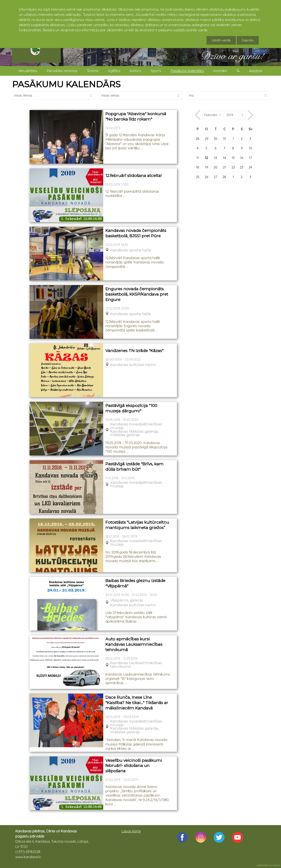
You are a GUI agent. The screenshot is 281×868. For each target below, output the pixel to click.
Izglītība (114, 71)
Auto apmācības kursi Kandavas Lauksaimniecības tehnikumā (134, 644)
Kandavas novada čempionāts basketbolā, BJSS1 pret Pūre (136, 233)
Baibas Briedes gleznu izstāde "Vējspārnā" (135, 583)
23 (242, 167)
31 (224, 139)
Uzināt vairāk (221, 40)
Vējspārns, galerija (127, 600)
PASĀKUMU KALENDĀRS (66, 84)
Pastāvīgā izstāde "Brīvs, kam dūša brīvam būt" (134, 467)
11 (198, 158)
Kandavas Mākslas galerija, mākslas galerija (134, 433)
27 (215, 177)
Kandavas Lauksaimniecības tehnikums (136, 665)
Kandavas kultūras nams (133, 365)
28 (198, 139)
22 (233, 167)
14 (224, 158)
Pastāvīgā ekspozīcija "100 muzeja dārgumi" (131, 408)
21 (224, 167)
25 (198, 177)
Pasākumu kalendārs (187, 71)
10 (250, 148)
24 (250, 167)
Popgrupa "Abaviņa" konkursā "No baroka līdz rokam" (136, 116)
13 (215, 158)
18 (198, 167)
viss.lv (277, 865)
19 (207, 167)
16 (242, 158)
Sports (156, 71)
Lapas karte (131, 831)
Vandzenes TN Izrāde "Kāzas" (134, 351)
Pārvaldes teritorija (62, 71)
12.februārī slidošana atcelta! (134, 176)
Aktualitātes (28, 71)
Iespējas (256, 71)
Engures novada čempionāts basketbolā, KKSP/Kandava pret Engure (137, 294)
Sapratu (248, 40)
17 (250, 158)
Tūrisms (93, 71)
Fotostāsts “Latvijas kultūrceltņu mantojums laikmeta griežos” (137, 525)
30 (216, 139)
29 (207, 139)
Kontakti (220, 71)
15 (233, 158)
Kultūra (135, 71)
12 (206, 158)
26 (206, 177)
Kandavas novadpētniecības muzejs (136, 426)
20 (216, 167)
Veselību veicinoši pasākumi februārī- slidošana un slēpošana (134, 766)
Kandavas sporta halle (130, 250)
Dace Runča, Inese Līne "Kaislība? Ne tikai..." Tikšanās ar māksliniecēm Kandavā (137, 703)
